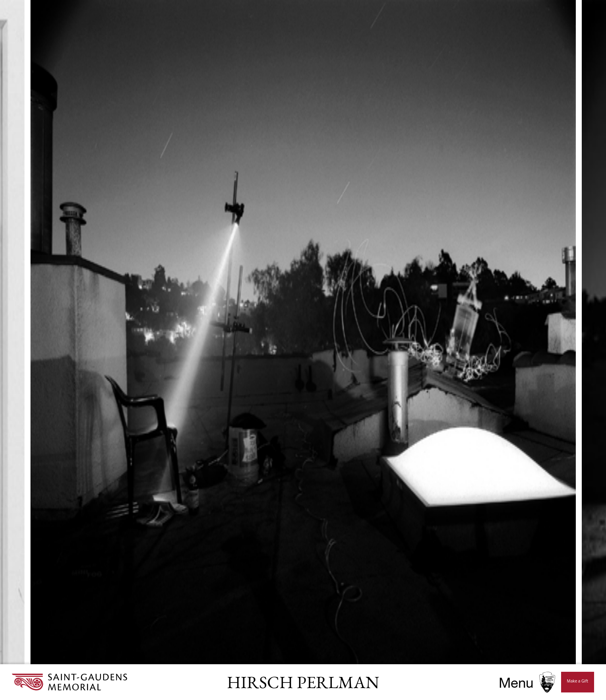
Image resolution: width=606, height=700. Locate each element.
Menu (516, 682)
